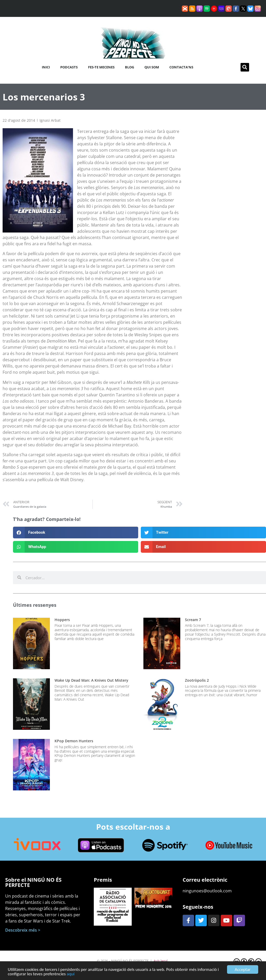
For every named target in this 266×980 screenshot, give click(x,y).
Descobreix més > (23, 930)
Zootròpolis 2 (197, 680)
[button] (245, 67)
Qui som (152, 67)
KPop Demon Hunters (74, 741)
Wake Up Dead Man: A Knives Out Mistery (91, 680)
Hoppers (62, 620)
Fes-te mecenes (101, 67)
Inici (46, 67)
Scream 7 (193, 620)
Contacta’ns (181, 67)
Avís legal (161, 961)
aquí (71, 976)
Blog (129, 67)
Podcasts (69, 67)
